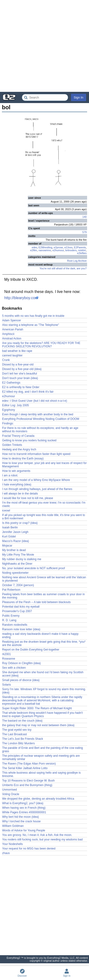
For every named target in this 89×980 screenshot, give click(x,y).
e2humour (58, 250)
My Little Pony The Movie (18, 555)
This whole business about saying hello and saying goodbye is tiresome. (41, 774)
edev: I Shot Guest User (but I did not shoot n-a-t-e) (35, 401)
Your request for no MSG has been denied (29, 849)
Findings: (8, 423)
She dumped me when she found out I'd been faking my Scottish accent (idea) (43, 674)
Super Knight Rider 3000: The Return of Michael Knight (37, 708)
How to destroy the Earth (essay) (23, 459)
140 (84, 217)
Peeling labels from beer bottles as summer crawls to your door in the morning (43, 596)
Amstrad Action (12, 339)
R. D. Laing (9, 620)
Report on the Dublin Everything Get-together (31, 650)
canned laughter (12, 355)
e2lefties (82, 253)
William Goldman (13, 826)
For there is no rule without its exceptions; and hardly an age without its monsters (40, 430)
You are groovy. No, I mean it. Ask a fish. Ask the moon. (37, 835)
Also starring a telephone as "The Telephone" (31, 325)
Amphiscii (8, 334)
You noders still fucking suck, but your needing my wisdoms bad (42, 839)
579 (84, 232)
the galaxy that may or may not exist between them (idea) (38, 725)
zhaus (6, 853)
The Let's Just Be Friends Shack (23, 739)
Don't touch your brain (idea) (20, 378)
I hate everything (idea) (17, 485)
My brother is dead (14, 550)
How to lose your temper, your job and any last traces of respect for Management (44, 465)
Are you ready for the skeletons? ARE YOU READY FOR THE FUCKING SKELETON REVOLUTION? (41, 345)
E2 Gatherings (11, 383)
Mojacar (7, 546)
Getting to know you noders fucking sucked (29, 440)
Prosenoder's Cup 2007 (17, 611)
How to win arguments (16, 471)
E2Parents (80, 247)
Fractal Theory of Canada (18, 436)
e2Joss (68, 247)
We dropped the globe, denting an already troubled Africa (38, 799)
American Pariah (13, 329)
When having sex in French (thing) (24, 808)
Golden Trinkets (12, 445)
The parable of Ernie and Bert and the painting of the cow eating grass (42, 750)
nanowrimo (45, 250)
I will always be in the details (20, 494)
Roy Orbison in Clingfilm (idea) (21, 663)
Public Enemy (11, 616)
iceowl (6, 511)
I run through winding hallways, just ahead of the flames (37, 489)
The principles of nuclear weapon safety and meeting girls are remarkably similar (41, 757)
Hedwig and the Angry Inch (19, 449)
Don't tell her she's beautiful (20, 374)
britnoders (71, 250)
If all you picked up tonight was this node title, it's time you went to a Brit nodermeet (44, 517)
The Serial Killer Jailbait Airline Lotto (25, 768)
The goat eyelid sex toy (17, 730)
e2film (34, 250)
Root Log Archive (77, 261)
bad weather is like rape (17, 351)
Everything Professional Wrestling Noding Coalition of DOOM (41, 419)
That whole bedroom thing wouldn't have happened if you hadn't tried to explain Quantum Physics (42, 714)
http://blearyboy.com (21, 298)
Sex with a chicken (14, 668)
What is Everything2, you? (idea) (23, 803)
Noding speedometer (15, 573)
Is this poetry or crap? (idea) (20, 523)
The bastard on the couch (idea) (22, 721)
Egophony (9, 410)
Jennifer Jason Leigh (15, 532)
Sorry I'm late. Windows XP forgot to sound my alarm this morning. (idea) (44, 691)
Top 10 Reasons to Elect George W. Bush (28, 781)
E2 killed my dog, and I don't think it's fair (28, 392)
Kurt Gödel (9, 537)
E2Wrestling (45, 247)
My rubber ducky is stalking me (22, 559)
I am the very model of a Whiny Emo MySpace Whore (36, 480)
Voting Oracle (11, 794)
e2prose (58, 247)
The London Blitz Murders (18, 743)
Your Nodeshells (12, 844)
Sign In (79, 97)
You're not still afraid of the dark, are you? (63, 268)
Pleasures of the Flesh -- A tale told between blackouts (36, 602)
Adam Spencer (12, 320)
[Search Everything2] (45, 97)
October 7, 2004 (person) (18, 585)
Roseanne (9, 659)
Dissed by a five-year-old (18, 365)
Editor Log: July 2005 (16, 405)
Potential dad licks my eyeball (21, 607)
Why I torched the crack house (21, 821)
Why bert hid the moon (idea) (21, 817)
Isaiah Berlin (10, 527)
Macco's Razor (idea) (16, 541)
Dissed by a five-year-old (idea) (22, 369)
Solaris (7, 685)
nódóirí (82, 250)
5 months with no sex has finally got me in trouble (33, 316)
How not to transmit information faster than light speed (36, 454)
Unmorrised (9, 790)
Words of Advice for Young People (24, 830)
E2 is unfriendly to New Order (21, 387)
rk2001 (7, 654)
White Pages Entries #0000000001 (24, 812)
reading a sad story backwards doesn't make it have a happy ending (40, 636)
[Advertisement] (44, 46)
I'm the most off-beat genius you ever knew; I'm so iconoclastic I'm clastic (44, 504)
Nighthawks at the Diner (17, 564)
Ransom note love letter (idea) (21, 629)
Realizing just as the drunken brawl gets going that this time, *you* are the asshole (44, 643)
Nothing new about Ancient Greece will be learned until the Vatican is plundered (44, 579)
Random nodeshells (15, 625)
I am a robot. (10, 475)
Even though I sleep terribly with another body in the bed (38, 414)
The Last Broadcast (14, 734)
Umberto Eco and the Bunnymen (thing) (27, 785)
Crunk (6, 360)
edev (35, 247)
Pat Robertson (11, 590)
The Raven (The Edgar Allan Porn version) (29, 764)
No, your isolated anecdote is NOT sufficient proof (33, 568)
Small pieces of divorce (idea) (21, 680)
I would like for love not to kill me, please (28, 498)
